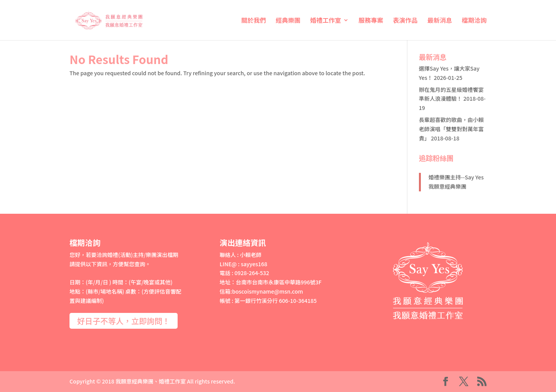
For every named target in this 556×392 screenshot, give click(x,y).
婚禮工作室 (325, 21)
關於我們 (254, 21)
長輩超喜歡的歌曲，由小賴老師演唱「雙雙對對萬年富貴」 (451, 129)
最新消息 (440, 21)
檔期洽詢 (474, 21)
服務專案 (371, 21)
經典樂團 (288, 21)
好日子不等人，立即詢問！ (124, 321)
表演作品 (405, 21)
